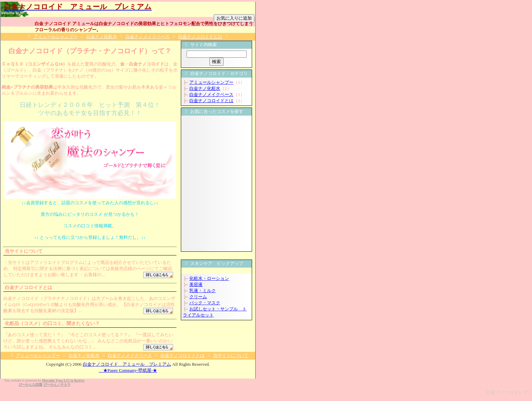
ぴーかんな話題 (31, 385)
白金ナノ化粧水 (102, 36)
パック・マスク (205, 303)
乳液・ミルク (203, 291)
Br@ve (79, 380)
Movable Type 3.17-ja (58, 380)
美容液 (196, 284)
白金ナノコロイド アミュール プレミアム (127, 364)
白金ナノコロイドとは (200, 36)
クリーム (198, 297)
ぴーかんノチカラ (57, 385)
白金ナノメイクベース (148, 36)
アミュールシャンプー (56, 36)
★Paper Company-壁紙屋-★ (128, 370)
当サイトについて (231, 355)
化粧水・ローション (209, 278)
